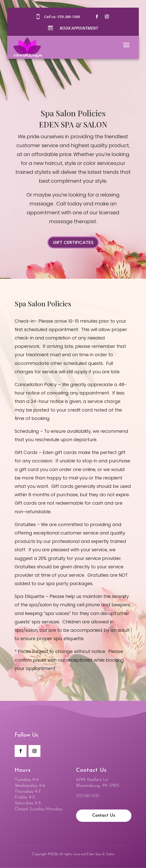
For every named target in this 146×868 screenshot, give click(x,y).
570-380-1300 (69, 17)
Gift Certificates (73, 242)
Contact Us (104, 816)
